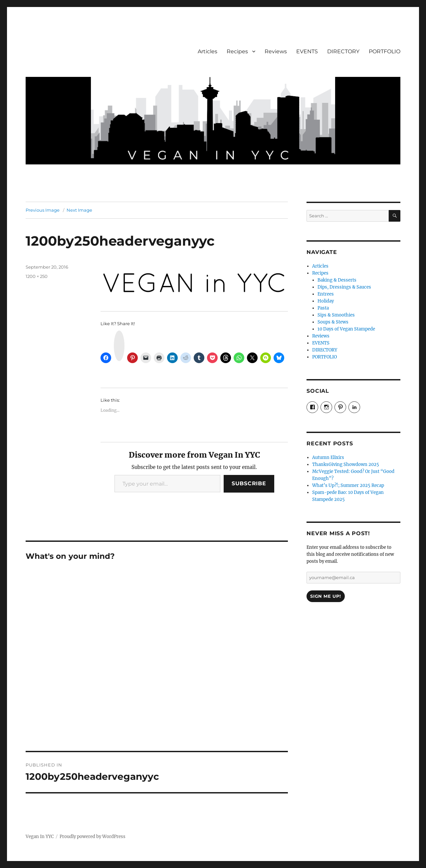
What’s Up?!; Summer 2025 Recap (348, 485)
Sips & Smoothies (336, 315)
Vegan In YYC (40, 837)
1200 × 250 (37, 276)
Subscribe (249, 483)
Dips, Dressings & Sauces (344, 287)
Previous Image (43, 210)
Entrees (326, 294)
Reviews (276, 51)
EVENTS (307, 51)
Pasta (323, 308)
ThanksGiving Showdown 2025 (346, 464)
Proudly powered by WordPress (93, 837)
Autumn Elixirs (328, 457)
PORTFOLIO (385, 51)
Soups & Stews (333, 322)
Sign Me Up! (326, 596)
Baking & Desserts (337, 280)
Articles (208, 51)
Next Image (79, 210)
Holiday (326, 301)
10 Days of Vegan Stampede (346, 329)
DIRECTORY (343, 51)
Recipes (237, 51)
